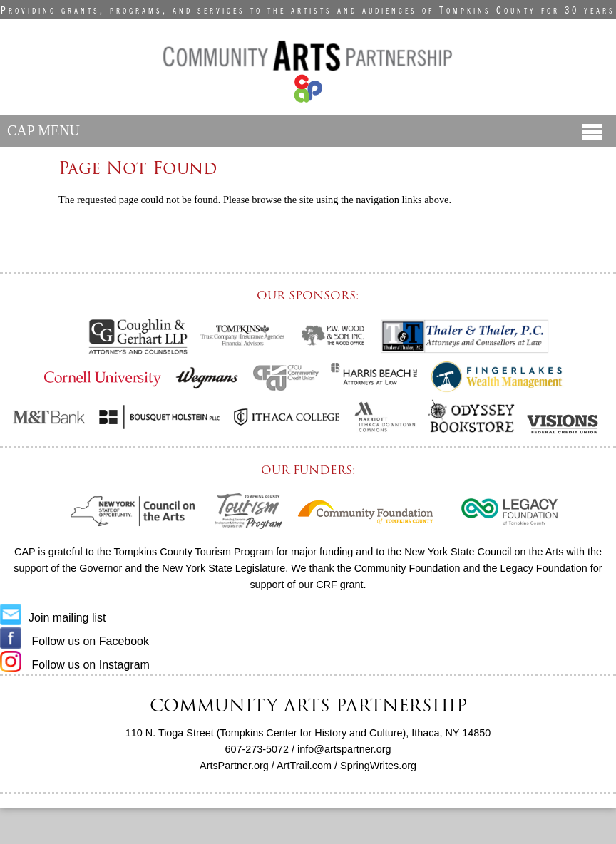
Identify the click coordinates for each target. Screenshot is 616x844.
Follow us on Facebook (75, 641)
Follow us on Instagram (75, 665)
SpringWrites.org (378, 766)
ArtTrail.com (304, 766)
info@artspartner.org (344, 749)
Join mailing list (53, 618)
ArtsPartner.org (234, 766)
